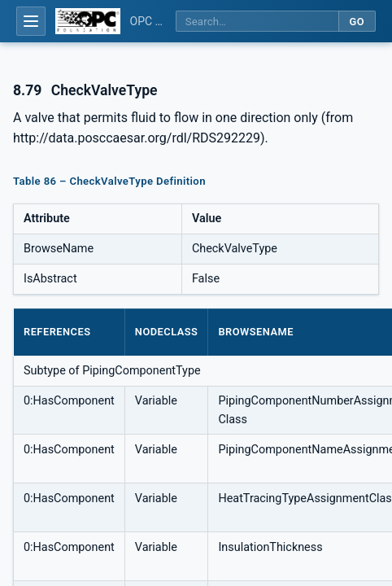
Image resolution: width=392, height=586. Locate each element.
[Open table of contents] (31, 21)
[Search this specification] (257, 22)
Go (357, 22)
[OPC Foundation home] (88, 21)
